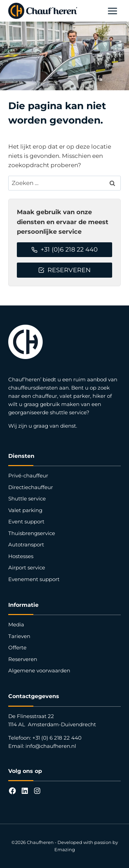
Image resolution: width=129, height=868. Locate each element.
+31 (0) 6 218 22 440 (57, 738)
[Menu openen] (112, 11)
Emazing (65, 849)
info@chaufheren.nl (51, 746)
